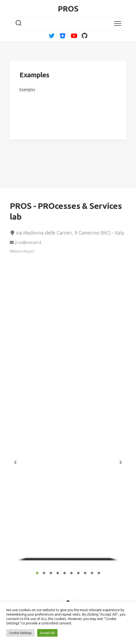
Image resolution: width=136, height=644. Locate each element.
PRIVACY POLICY (22, 251)
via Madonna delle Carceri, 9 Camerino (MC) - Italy (67, 233)
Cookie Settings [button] (20, 633)
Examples (27, 89)
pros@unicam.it (26, 242)
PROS (68, 9)
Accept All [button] (47, 633)
